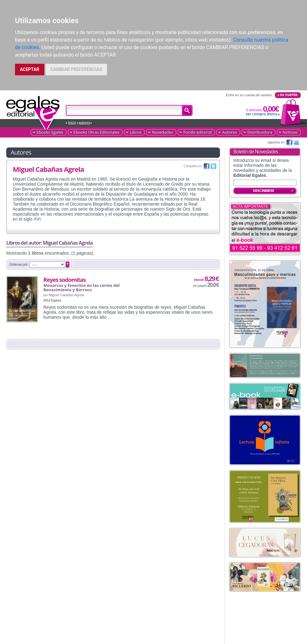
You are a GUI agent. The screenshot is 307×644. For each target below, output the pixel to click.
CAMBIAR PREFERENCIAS (76, 69)
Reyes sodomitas (64, 280)
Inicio (72, 122)
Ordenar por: (19, 264)
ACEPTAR (30, 69)
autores (84, 122)
